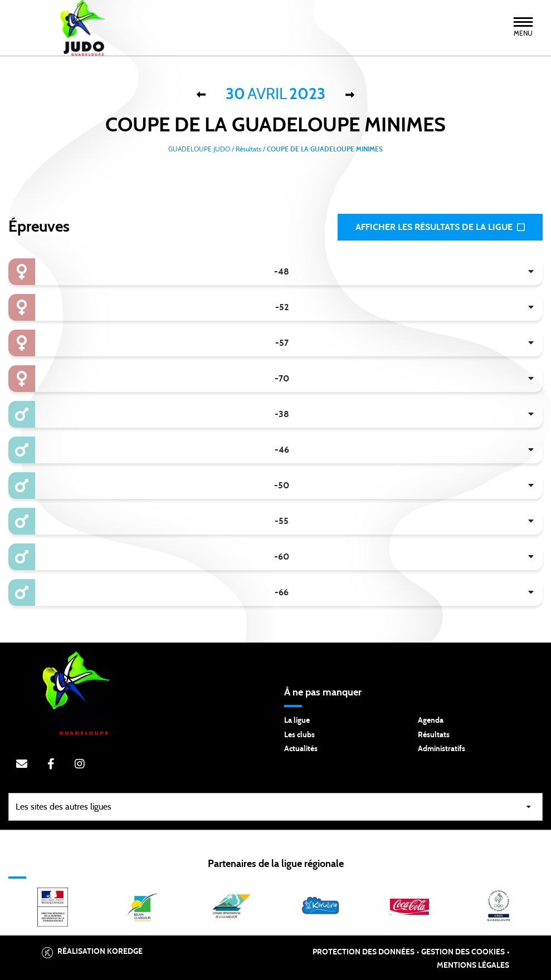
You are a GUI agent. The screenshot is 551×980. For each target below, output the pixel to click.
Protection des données (364, 952)
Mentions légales (473, 966)
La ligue (297, 721)
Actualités (301, 749)
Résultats (434, 735)
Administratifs (442, 749)
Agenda (431, 721)
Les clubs (299, 735)
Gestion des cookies (463, 952)
